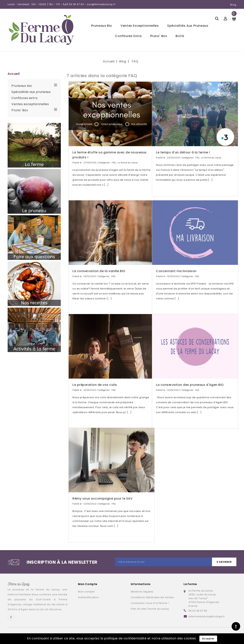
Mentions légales (142, 592)
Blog (233, 5)
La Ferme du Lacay (128, 158)
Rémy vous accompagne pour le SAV (102, 494)
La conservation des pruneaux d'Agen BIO (190, 380)
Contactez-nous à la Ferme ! (150, 603)
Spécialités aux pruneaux (188, 26)
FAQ (114, 158)
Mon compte (86, 592)
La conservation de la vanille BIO (99, 266)
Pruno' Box (159, 36)
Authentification (88, 597)
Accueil (14, 74)
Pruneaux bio (102, 26)
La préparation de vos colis (95, 380)
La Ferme (190, 584)
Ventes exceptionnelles (140, 26)
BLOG (180, 36)
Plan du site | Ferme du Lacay (150, 609)
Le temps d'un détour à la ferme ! (183, 147)
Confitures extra (128, 36)
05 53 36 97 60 (198, 611)
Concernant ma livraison (176, 266)
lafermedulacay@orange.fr (207, 616)
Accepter (208, 639)
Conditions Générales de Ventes (152, 597)
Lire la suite (83, 192)
